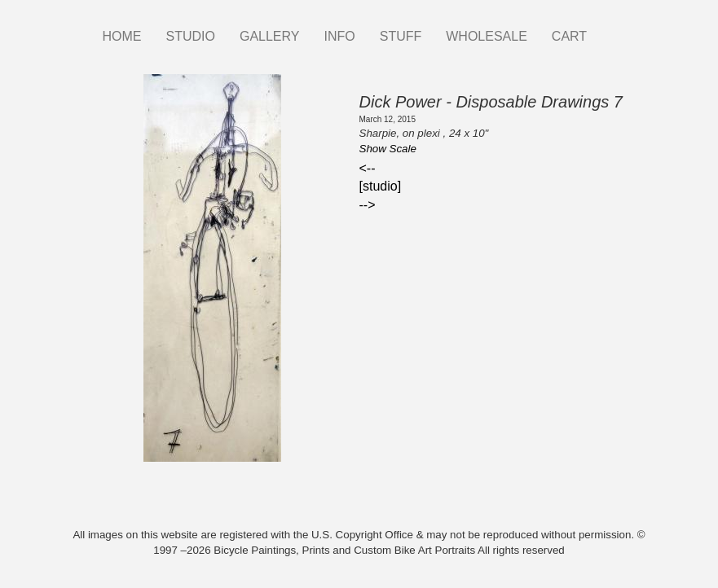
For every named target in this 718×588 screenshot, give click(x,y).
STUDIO (191, 36)
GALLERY (270, 36)
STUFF (401, 36)
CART (569, 36)
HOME (122, 36)
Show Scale (388, 149)
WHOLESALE (487, 36)
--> (368, 205)
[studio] (381, 186)
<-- (368, 168)
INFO (339, 36)
